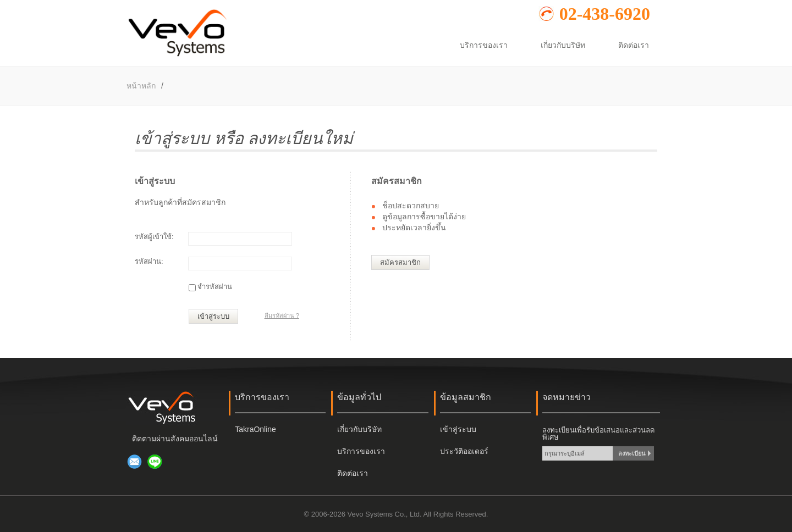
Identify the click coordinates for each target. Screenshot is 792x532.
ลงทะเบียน (632, 453)
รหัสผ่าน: (149, 261)
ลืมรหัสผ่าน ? (282, 315)
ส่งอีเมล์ (135, 462)
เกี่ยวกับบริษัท (359, 429)
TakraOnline (255, 429)
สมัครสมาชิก (400, 262)
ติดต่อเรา (353, 473)
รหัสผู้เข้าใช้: (154, 237)
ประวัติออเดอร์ (464, 451)
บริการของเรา (361, 451)
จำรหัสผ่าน (215, 287)
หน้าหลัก (141, 86)
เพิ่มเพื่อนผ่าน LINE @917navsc (155, 462)
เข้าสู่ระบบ (213, 316)
